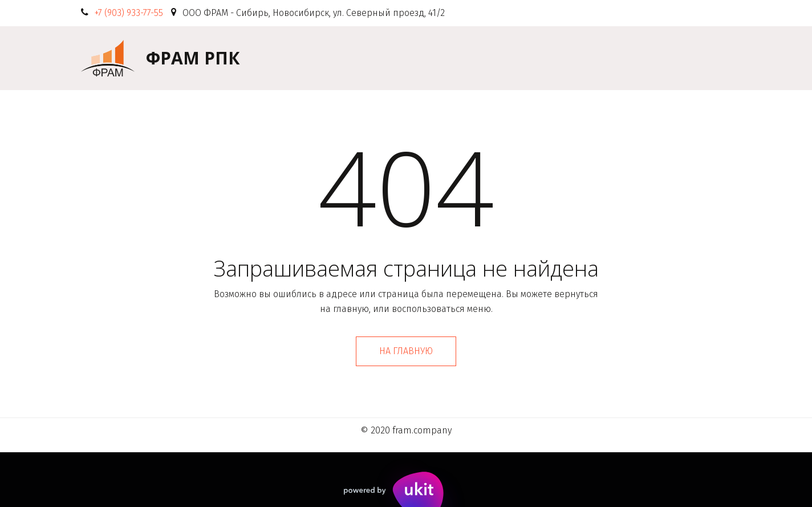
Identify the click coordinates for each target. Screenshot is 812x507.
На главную (406, 351)
